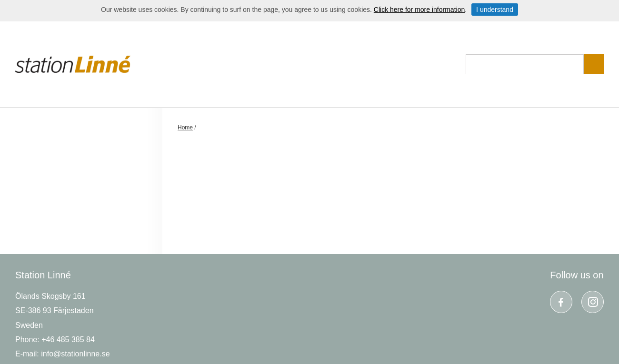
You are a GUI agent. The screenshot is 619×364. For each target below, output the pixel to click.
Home (185, 128)
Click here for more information (419, 10)
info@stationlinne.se (75, 354)
